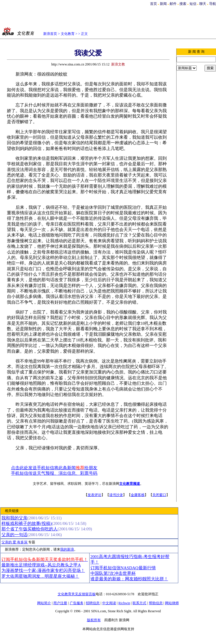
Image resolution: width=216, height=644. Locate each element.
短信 (193, 4)
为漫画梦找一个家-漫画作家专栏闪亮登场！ (43, 570)
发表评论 (94, 495)
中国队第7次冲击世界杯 (113, 573)
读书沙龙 (116, 495)
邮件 (173, 4)
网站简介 (44, 603)
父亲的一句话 (14, 535)
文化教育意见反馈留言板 (77, 594)
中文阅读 (109, 603)
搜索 (183, 4)
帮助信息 (156, 603)
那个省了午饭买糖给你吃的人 (30, 529)
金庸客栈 (138, 495)
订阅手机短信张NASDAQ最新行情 (123, 568)
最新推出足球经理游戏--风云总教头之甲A (41, 565)
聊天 (203, 4)
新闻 (163, 4)
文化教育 (68, 34)
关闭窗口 (159, 495)
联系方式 (139, 603)
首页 (154, 4)
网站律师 (172, 603)
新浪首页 (50, 34)
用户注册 (60, 603)
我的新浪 (67, 549)
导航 (213, 4)
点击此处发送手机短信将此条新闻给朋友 (54, 468)
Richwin (124, 603)
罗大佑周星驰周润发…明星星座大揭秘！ (40, 576)
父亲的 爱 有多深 (15, 542)
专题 (32, 542)
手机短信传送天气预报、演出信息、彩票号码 (54, 473)
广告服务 (77, 603)
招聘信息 (93, 603)
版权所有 (94, 620)
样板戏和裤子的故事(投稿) (27, 523)
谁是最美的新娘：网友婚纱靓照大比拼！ (129, 579)
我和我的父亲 (14, 518)
